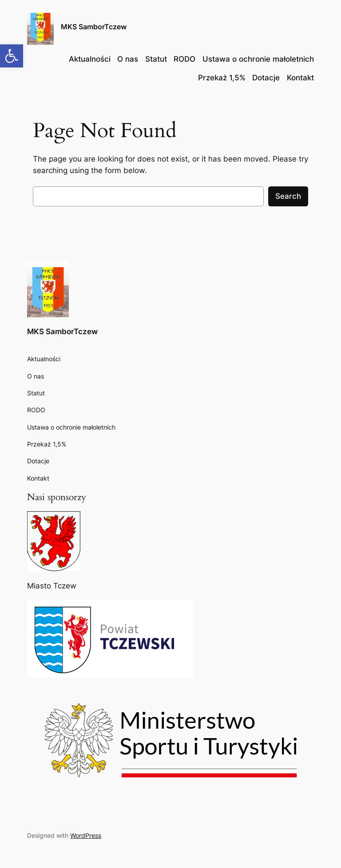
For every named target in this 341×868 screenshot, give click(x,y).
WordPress (86, 835)
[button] (12, 56)
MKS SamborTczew (94, 27)
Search (288, 196)
